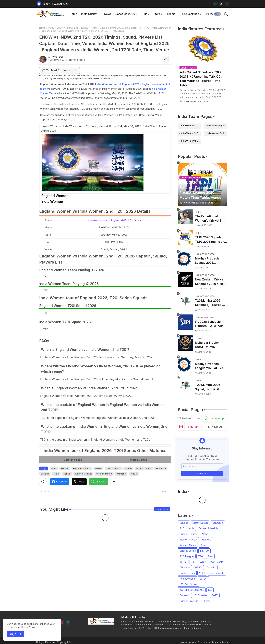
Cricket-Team (187, 573)
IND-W (98, 468)
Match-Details (144, 468)
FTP (144, 14)
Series (204, 545)
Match (128, 468)
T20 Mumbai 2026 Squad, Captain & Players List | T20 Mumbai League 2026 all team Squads (210, 387)
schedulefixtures (190, 418)
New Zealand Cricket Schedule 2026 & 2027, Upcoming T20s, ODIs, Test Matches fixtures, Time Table (211, 282)
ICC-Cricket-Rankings (192, 590)
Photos (207, 601)
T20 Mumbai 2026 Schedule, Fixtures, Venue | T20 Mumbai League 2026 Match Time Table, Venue (209, 303)
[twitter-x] (221, 4)
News (108, 14)
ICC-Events (217, 562)
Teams (171, 14)
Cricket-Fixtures (189, 534)
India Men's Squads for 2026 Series (217, 126)
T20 (182, 528)
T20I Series (201, 595)
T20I (201, 556)
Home (73, 14)
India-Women (113, 468)
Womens (121, 474)
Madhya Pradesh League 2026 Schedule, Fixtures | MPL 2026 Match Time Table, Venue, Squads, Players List (211, 261)
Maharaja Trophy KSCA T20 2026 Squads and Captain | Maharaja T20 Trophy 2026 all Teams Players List (210, 345)
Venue (67, 474)
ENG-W (65, 468)
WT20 (183, 562)
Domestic (185, 595)
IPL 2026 (211, 14)
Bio (210, 590)
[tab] (73, 14)
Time (56, 474)
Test (210, 556)
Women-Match (104, 474)
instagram (192, 427)
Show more (162, 509)
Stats (157, 14)
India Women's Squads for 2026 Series (191, 141)
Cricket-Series (188, 551)
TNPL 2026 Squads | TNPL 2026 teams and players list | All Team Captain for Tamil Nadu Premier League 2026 (210, 240)
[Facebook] (60, 482)
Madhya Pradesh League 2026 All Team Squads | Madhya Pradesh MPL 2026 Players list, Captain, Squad (211, 366)
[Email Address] (202, 466)
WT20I (51, 28)
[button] (218, 14)
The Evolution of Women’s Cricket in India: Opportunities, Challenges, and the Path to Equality (209, 219)
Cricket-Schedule (208, 528)
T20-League (187, 556)
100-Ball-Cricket (189, 584)
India (191, 528)
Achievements (188, 579)
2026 (202, 573)
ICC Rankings (190, 14)
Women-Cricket (83, 474)
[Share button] (114, 482)
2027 (215, 595)
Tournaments (217, 573)
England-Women (82, 468)
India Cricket (89, 14)
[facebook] (215, 4)
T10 (193, 562)
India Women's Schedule (217, 133)
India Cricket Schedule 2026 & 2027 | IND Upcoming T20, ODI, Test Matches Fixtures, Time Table (201, 79)
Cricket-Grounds (189, 601)
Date (54, 468)
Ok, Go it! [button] (16, 634)
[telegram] (68, 622)
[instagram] (227, 4)
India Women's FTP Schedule (191, 133)
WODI (203, 562)
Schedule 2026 (125, 14)
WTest (204, 579)
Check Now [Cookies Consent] (27, 627)
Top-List (211, 567)
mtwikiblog (215, 427)
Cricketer (185, 567)
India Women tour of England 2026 (117, 84)
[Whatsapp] (99, 482)
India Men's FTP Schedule (191, 126)
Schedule (161, 468)
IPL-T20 (204, 551)
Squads (45, 474)
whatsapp (217, 418)
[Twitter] (79, 482)
